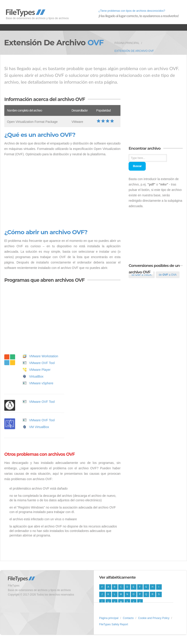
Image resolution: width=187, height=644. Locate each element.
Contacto (128, 618)
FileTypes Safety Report (114, 624)
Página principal (127, 43)
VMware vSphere (41, 383)
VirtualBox (36, 376)
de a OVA (168, 275)
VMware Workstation (44, 356)
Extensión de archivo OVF (134, 51)
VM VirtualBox (39, 427)
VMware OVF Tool (42, 363)
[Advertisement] (62, 193)
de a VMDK (142, 275)
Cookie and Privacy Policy (154, 618)
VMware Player (40, 370)
